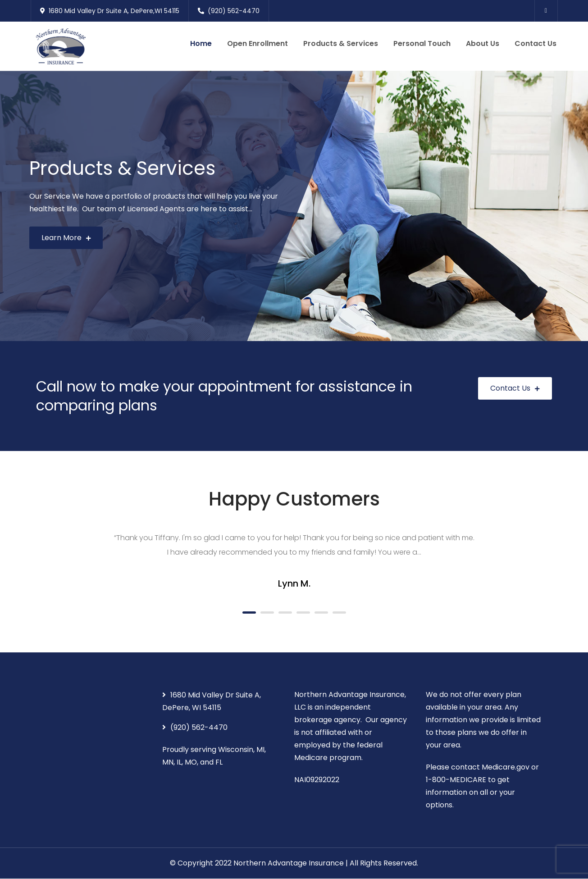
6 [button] (339, 613)
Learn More (66, 238)
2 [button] (267, 613)
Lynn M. (294, 584)
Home (201, 43)
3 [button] (285, 613)
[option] (294, 206)
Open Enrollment (258, 43)
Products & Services (341, 43)
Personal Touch (422, 43)
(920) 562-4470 (229, 11)
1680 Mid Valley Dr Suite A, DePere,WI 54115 (110, 11)
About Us (483, 43)
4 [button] (303, 613)
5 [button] (321, 613)
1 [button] (249, 613)
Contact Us (536, 43)
